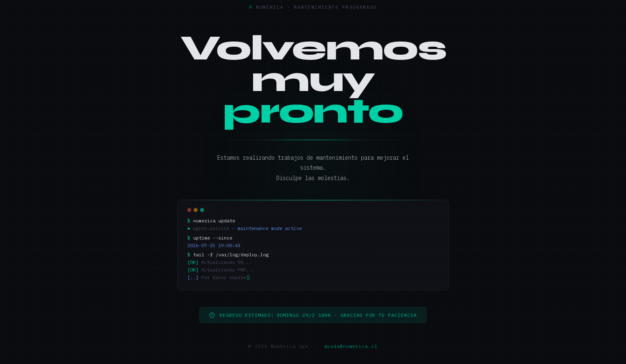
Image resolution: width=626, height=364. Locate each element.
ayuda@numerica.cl (351, 350)
